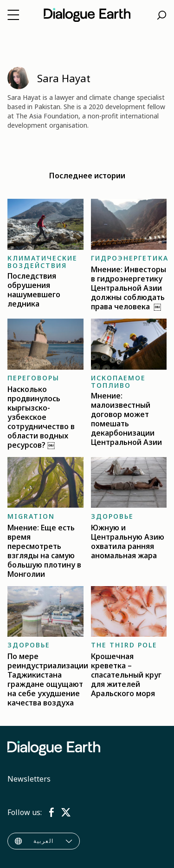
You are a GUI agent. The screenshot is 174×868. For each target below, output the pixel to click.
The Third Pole (124, 645)
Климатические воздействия (42, 262)
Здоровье (112, 516)
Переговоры (33, 378)
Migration (31, 516)
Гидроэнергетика (130, 258)
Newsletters (29, 779)
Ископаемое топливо (118, 382)
